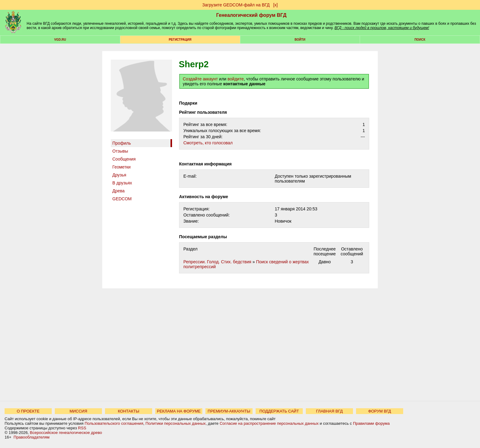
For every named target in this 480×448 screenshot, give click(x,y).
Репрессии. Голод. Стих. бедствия (217, 262)
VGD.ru (60, 40)
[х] (275, 5)
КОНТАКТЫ (129, 411)
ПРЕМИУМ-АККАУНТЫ (229, 411)
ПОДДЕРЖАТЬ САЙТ (279, 411)
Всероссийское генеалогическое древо (66, 433)
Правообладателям (31, 437)
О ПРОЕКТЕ (28, 411)
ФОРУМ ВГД (380, 411)
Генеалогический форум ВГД (251, 15)
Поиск (420, 40)
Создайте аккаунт (200, 79)
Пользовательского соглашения (114, 423)
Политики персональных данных (176, 423)
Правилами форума (371, 423)
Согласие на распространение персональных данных (269, 423)
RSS (82, 428)
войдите (236, 79)
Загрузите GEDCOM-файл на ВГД (236, 5)
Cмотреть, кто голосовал (208, 143)
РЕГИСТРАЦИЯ (180, 40)
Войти (300, 40)
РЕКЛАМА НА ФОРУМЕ (179, 411)
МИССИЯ (78, 411)
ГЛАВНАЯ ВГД (330, 411)
